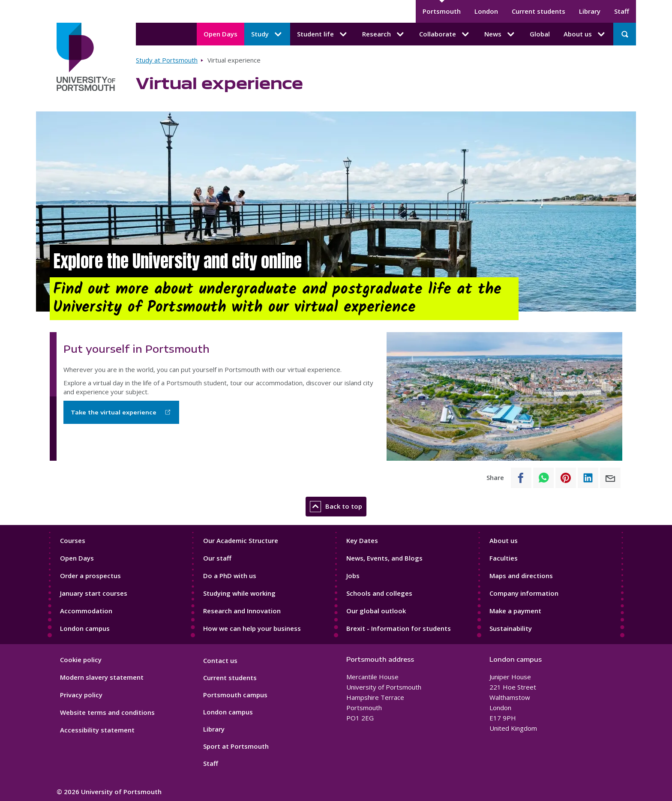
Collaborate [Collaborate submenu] (445, 34)
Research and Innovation (242, 611)
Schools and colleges (379, 593)
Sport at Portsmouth (236, 746)
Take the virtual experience (114, 412)
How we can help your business (252, 628)
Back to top (336, 507)
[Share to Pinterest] (566, 478)
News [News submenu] (500, 34)
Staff (622, 11)
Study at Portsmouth (167, 60)
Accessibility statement (97, 730)
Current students (538, 11)
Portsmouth (442, 11)
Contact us (220, 660)
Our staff (217, 558)
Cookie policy (81, 660)
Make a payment (515, 611)
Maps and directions (521, 576)
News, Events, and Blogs (384, 558)
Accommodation (86, 611)
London (486, 11)
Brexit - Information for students (399, 628)
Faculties (504, 558)
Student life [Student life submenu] (323, 34)
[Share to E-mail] (610, 478)
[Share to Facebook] (521, 478)
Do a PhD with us (230, 576)
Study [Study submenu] (267, 34)
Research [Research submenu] (384, 34)
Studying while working (239, 593)
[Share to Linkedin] (588, 478)
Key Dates (362, 540)
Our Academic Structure (241, 540)
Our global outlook (376, 611)
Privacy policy (81, 695)
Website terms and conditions (107, 712)
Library (590, 11)
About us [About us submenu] (585, 34)
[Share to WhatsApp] (543, 478)
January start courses (94, 593)
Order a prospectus (90, 576)
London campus (85, 628)
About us (504, 540)
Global (540, 34)
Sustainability (511, 628)
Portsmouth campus (235, 695)
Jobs (353, 576)
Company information (524, 593)
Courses (73, 540)
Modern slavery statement (102, 677)
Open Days (220, 34)
